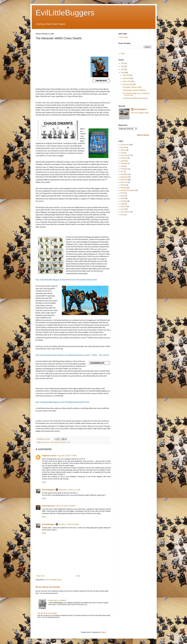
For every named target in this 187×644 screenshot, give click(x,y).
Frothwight (124, 169)
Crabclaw (124, 163)
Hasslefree (124, 174)
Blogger (103, 632)
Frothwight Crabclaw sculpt (132, 87)
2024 (123, 63)
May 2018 (126, 75)
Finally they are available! (57, 600)
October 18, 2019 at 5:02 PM (65, 506)
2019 (123, 69)
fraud (122, 166)
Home (78, 576)
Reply (44, 482)
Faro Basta (124, 37)
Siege (123, 204)
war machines (125, 212)
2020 (123, 66)
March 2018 (127, 81)
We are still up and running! (48, 587)
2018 (123, 73)
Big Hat (123, 147)
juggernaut (124, 177)
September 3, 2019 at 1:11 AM (69, 490)
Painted (123, 185)
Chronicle (124, 158)
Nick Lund (124, 182)
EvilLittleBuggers (65, 13)
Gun (122, 172)
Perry (68, 442)
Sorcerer (124, 206)
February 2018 (128, 84)
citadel (123, 161)
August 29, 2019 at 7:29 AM (67, 456)
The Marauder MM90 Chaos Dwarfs (135, 98)
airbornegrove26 (48, 506)
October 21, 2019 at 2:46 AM (69, 524)
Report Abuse (143, 135)
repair (123, 196)
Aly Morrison (46, 442)
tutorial (123, 209)
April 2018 (127, 78)
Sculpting (124, 201)
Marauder (63, 442)
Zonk (122, 215)
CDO (122, 153)
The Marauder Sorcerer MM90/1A (134, 90)
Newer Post (40, 576)
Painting (123, 188)
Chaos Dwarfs (55, 442)
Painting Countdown (128, 190)
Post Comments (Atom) (53, 580)
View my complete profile (140, 113)
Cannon (123, 150)
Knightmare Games (49, 456)
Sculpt (123, 198)
